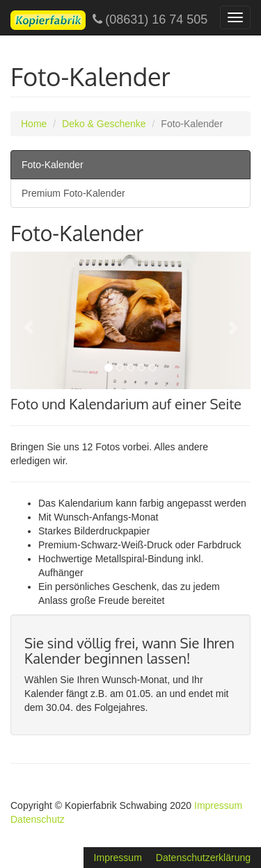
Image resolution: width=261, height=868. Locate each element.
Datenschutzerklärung (203, 858)
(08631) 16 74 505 (109, 20)
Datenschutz (38, 819)
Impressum (218, 805)
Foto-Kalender (53, 165)
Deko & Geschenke (104, 124)
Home (34, 124)
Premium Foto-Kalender (73, 193)
